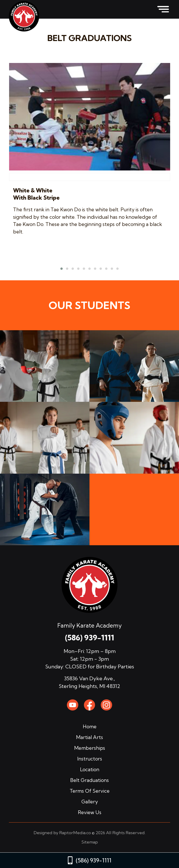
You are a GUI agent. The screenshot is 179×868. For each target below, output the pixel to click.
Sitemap (90, 842)
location (90, 769)
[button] (62, 269)
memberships (90, 748)
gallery (90, 802)
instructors (90, 759)
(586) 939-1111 (89, 638)
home (90, 726)
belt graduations (89, 780)
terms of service (90, 791)
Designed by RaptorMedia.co (62, 833)
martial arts (89, 737)
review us (90, 812)
